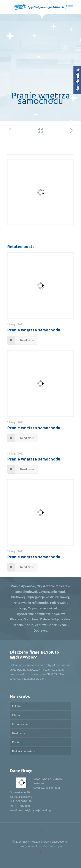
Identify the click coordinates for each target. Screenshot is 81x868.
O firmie (17, 706)
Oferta (16, 715)
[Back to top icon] (41, 831)
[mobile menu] (70, 7)
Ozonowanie (20, 724)
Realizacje (19, 733)
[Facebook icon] (40, 853)
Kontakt (17, 742)
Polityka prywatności (25, 751)
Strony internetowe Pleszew (36, 846)
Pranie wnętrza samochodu (34, 330)
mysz (59, 846)
